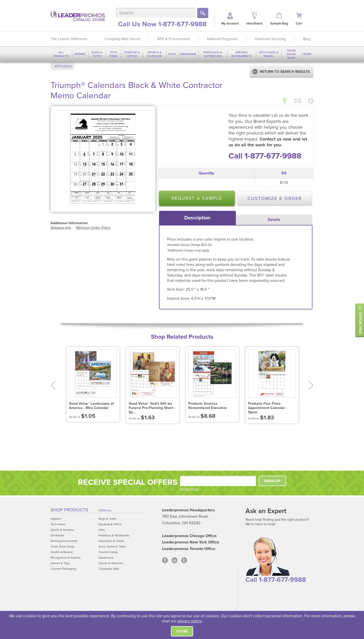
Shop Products (69, 510)
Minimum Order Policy (93, 228)
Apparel (80, 54)
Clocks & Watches (111, 563)
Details (274, 220)
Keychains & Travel (269, 54)
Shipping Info (61, 228)
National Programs (222, 39)
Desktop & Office (132, 54)
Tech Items (113, 54)
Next (311, 385)
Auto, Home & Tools (112, 546)
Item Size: (176, 289)
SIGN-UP (272, 481)
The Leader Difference (69, 39)
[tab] (197, 218)
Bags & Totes (97, 54)
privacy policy (189, 621)
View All (105, 510)
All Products (61, 54)
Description (197, 218)
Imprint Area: (179, 299)
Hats (172, 54)
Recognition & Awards (66, 558)
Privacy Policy (189, 489)
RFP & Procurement (174, 39)
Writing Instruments (242, 54)
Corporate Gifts (109, 569)
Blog (307, 39)
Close (182, 631)
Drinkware (188, 54)
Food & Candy (108, 552)
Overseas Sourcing (270, 39)
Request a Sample (197, 198)
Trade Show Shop (291, 54)
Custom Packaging (63, 569)
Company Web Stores (122, 39)
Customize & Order (275, 198)
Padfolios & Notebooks (213, 54)
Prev (53, 385)
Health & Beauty (62, 552)
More (307, 54)
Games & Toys (60, 563)
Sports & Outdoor (155, 54)
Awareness (106, 558)
